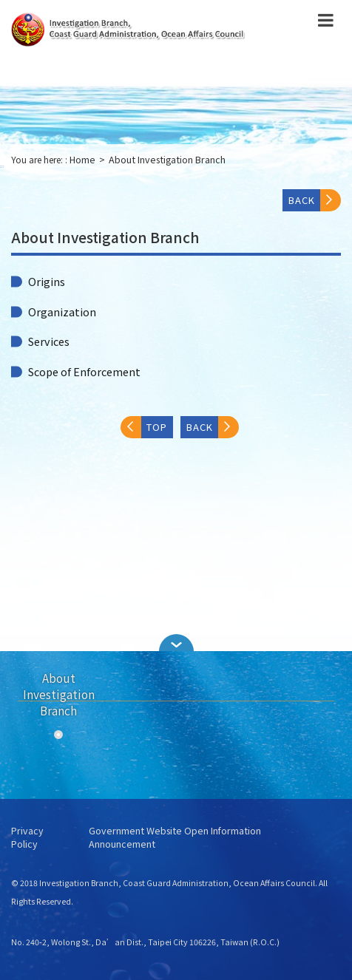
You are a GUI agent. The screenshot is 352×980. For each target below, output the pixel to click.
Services (49, 341)
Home (82, 160)
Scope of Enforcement (84, 372)
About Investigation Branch (167, 160)
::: (2, 166)
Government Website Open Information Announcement (175, 838)
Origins (47, 282)
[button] (176, 643)
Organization (62, 312)
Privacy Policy (27, 838)
